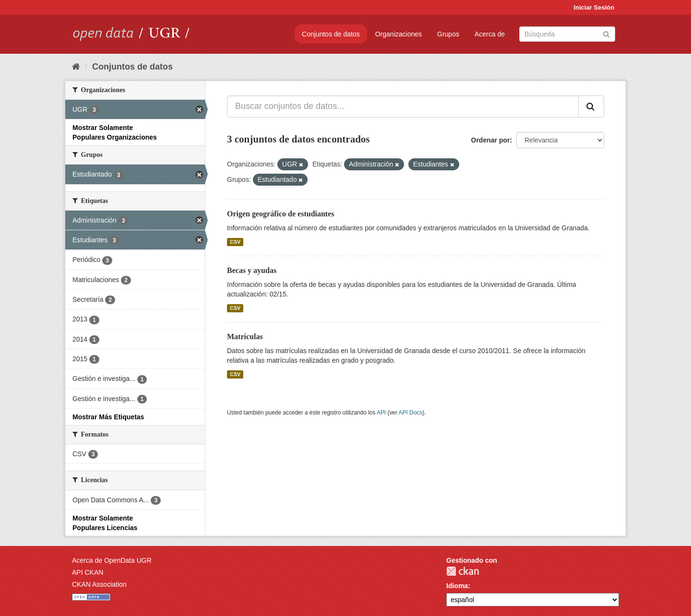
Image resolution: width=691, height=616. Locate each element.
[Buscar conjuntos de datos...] (403, 107)
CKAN (463, 571)
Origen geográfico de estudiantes (281, 214)
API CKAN (88, 572)
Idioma (457, 586)
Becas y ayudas (252, 270)
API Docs (411, 413)
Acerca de (490, 34)
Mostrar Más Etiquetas (108, 417)
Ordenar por (491, 140)
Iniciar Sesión (594, 7)
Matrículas (245, 337)
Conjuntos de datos (331, 34)
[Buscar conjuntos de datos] (567, 34)
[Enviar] (606, 33)
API (381, 413)
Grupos (448, 34)
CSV (235, 242)
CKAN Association (99, 584)
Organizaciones (399, 34)
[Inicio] (76, 67)
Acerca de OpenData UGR (112, 560)
